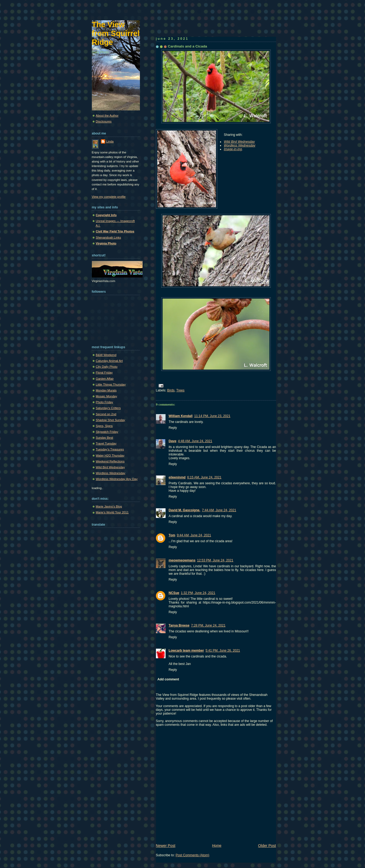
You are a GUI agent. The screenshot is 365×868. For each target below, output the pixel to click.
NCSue (174, 593)
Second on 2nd (106, 414)
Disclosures (104, 121)
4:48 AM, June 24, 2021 (195, 441)
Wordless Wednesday (111, 473)
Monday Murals (106, 390)
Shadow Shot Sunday (111, 420)
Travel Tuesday (106, 443)
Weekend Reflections (110, 461)
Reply (173, 428)
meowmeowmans (182, 560)
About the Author (107, 116)
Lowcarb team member (186, 651)
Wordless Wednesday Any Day (117, 479)
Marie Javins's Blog (109, 506)
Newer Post (166, 846)
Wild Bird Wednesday (110, 467)
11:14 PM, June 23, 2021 (212, 416)
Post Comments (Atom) (193, 855)
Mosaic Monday (107, 396)
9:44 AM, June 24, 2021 (194, 535)
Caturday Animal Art (109, 361)
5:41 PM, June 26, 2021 (223, 651)
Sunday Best (105, 438)
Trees (180, 390)
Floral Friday (104, 372)
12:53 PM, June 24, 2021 (215, 560)
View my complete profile (109, 197)
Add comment (168, 679)
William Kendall (181, 416)
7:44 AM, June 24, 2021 (219, 510)
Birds (171, 390)
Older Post (267, 846)
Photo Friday (105, 402)
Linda (110, 141)
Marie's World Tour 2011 (112, 512)
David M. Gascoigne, (185, 510)
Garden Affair (105, 379)
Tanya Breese (179, 625)
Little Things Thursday (111, 385)
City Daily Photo (107, 367)
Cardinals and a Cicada (188, 46)
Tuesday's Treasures (110, 449)
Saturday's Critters (108, 408)
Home (217, 845)
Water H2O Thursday (110, 455)
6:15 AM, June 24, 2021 (204, 477)
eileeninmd (177, 477)
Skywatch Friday (107, 432)
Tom (172, 535)
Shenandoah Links (109, 237)
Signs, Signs (104, 426)
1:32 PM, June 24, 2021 (198, 593)
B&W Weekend (106, 355)
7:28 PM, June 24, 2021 (208, 625)
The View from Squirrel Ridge (116, 33)
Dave (173, 441)
